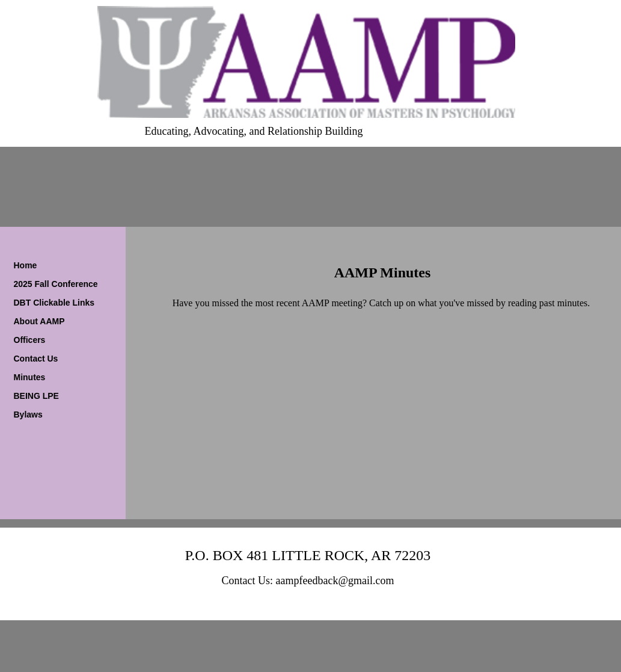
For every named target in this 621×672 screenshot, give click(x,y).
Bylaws (28, 415)
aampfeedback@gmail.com (335, 581)
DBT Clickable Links (54, 303)
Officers (30, 340)
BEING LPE (36, 396)
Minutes (30, 377)
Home (26, 265)
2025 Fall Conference (56, 284)
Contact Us (36, 359)
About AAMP (39, 321)
